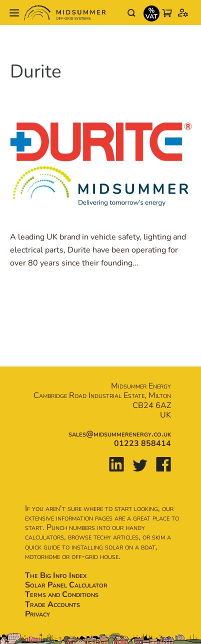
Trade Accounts (52, 604)
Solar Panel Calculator (66, 585)
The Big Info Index (56, 575)
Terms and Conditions (62, 594)
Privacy (37, 614)
